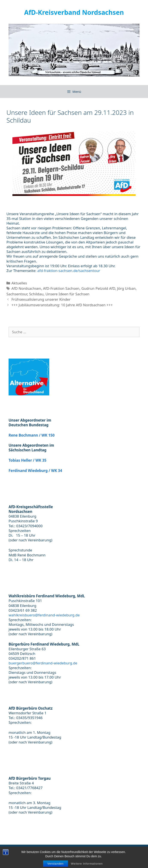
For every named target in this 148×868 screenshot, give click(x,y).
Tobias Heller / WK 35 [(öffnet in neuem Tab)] (28, 460)
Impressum (55, 852)
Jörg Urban (126, 288)
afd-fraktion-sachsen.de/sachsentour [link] (69, 271)
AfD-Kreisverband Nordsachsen (74, 12)
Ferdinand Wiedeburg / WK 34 (35, 471)
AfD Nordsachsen (26, 288)
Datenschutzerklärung (85, 852)
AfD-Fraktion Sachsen (61, 288)
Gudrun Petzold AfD (98, 288)
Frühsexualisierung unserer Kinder (41, 299)
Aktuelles (19, 283)
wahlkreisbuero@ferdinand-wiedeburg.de (44, 615)
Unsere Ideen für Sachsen (67, 294)
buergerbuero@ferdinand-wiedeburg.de (43, 663)
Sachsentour (17, 294)
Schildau (36, 294)
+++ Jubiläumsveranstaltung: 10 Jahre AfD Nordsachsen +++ (62, 305)
